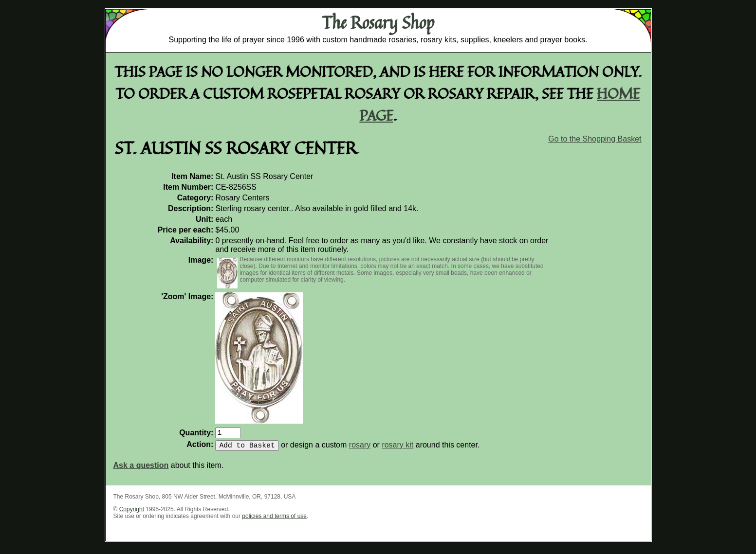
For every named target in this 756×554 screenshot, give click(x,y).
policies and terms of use (274, 520)
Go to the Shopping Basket (595, 139)
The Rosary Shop (378, 22)
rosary (360, 449)
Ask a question (141, 469)
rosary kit (397, 449)
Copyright (132, 513)
